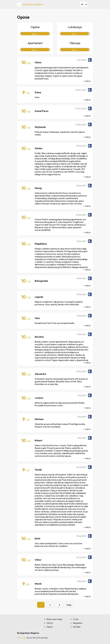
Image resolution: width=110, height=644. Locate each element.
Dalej (69, 605)
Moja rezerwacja (54, 619)
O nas (76, 619)
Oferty (50, 623)
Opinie (50, 627)
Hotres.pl (21, 638)
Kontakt (77, 627)
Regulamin (78, 623)
